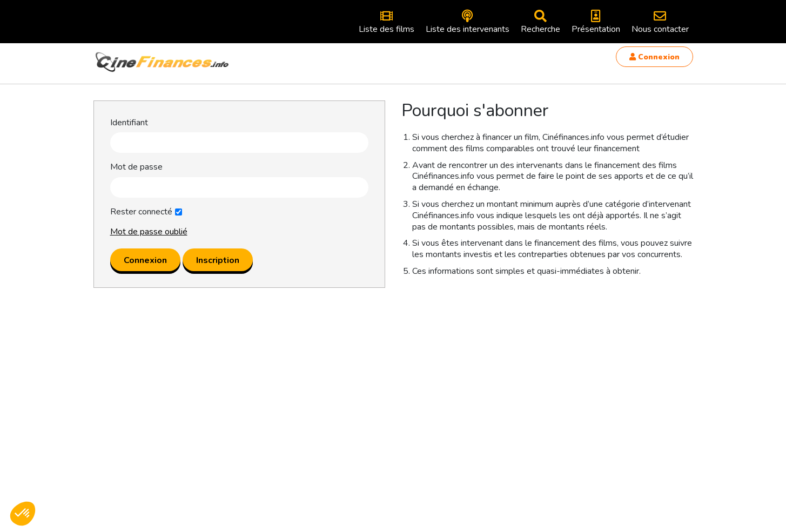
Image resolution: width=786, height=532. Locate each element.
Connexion (654, 57)
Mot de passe (136, 167)
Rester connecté (141, 212)
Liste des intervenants (468, 22)
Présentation (596, 22)
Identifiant (129, 123)
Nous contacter (660, 22)
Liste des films (387, 22)
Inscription (218, 260)
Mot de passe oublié (149, 232)
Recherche (540, 22)
